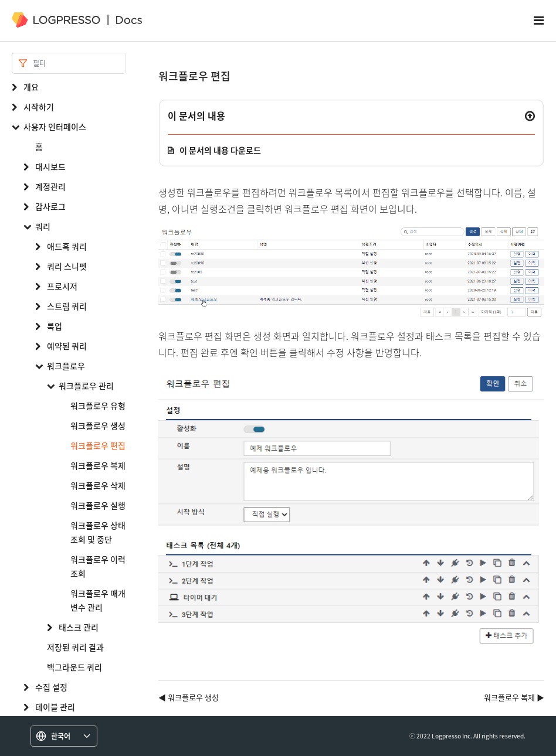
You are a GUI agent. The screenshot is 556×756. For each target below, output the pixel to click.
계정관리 (50, 186)
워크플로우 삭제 (98, 485)
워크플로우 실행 (98, 505)
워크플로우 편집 (98, 445)
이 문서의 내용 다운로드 (220, 150)
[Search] (79, 63)
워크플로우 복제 (98, 465)
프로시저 (62, 286)
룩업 (55, 326)
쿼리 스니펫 (67, 266)
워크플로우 (66, 366)
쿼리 (43, 226)
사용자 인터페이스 (55, 127)
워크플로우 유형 (98, 406)
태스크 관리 (79, 627)
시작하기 (39, 107)
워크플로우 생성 (98, 425)
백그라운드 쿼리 (74, 667)
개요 (31, 87)
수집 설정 (51, 687)
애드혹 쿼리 (67, 246)
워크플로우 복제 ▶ (514, 697)
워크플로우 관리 (86, 386)
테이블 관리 (55, 707)
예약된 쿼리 (67, 346)
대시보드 (50, 166)
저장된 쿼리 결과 (75, 647)
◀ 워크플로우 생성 (189, 697)
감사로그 (50, 206)
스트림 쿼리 (67, 306)
